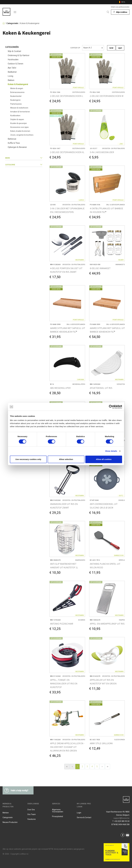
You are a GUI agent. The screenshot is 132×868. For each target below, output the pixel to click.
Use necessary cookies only (28, 459)
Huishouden (13, 60)
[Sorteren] (93, 48)
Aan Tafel (12, 68)
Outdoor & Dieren (15, 64)
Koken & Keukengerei (30, 23)
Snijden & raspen (17, 119)
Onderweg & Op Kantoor (19, 55)
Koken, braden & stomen (20, 131)
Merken (6, 813)
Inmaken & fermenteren (20, 112)
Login (79, 813)
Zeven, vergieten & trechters (22, 135)
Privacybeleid (57, 816)
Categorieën (12, 23)
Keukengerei (15, 100)
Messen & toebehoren (19, 108)
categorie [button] (24, 165)
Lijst (120, 48)
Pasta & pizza (16, 104)
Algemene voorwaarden (58, 811)
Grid (111, 48)
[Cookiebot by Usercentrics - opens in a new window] (111, 407)
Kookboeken (15, 116)
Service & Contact (84, 817)
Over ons (31, 810)
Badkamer (12, 72)
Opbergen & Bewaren (17, 147)
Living (10, 76)
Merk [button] (24, 158)
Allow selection (66, 459)
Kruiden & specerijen (19, 123)
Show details (111, 451)
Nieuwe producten (10, 822)
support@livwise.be (121, 818)
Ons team (32, 814)
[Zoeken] (108, 12)
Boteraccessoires (17, 92)
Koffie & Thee (14, 143)
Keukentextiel (16, 96)
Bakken (11, 80)
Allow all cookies (104, 459)
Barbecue (12, 139)
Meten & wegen (17, 88)
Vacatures (32, 819)
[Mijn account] (120, 12)
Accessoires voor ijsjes (19, 127)
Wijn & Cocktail (14, 51)
